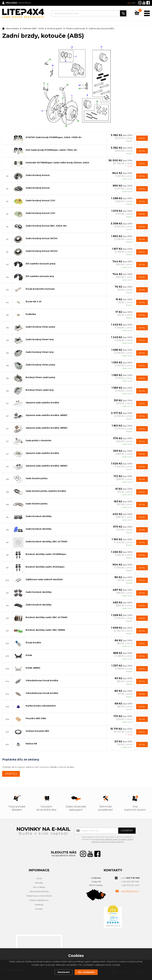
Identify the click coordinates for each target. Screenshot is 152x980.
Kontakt (39, 909)
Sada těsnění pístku (37, 478)
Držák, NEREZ (33, 668)
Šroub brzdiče (33, 642)
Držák (29, 655)
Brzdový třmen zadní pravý (40, 377)
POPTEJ (11, 774)
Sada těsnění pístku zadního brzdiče (46, 491)
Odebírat (127, 830)
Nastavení (64, 972)
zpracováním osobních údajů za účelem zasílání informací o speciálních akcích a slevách (112, 840)
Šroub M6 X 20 (34, 301)
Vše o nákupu (39, 887)
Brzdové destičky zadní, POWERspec (46, 554)
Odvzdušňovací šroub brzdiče (42, 680)
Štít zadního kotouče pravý (40, 264)
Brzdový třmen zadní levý (40, 390)
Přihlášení (12, 3)
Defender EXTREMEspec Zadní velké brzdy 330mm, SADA (57, 162)
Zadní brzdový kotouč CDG (40, 200)
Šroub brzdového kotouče (40, 289)
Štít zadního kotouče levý (40, 276)
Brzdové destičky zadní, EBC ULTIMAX (47, 617)
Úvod (39, 878)
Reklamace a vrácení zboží (39, 896)
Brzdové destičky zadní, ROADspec (45, 567)
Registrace (25, 3)
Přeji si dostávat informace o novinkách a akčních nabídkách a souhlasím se (108, 837)
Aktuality (39, 883)
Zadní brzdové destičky (39, 516)
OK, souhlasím (86, 972)
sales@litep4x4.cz (130, 891)
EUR (133, 3)
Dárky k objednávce (39, 900)
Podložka (31, 314)
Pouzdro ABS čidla (36, 718)
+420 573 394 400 (130, 885)
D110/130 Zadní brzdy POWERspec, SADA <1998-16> (54, 137)
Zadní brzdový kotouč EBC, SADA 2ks (46, 226)
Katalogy (39, 905)
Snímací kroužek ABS (37, 731)
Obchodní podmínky (39, 891)
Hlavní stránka (10, 28)
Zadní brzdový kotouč (38, 175)
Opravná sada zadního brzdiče (42, 402)
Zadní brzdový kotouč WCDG (42, 238)
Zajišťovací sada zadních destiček (44, 579)
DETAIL (142, 138)
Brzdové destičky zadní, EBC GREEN (45, 630)
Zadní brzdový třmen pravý (40, 327)
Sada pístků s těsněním (38, 440)
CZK (129, 3)
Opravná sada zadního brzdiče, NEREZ (47, 415)
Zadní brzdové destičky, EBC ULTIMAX (47, 541)
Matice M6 (31, 743)
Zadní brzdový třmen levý (40, 339)
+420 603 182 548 (130, 882)
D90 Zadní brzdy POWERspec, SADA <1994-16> (51, 150)
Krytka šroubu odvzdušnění (41, 706)
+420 (130, 878)
